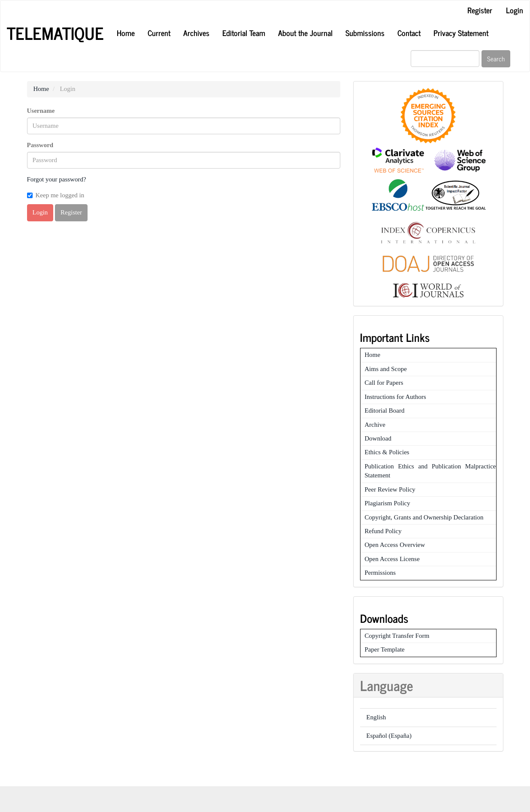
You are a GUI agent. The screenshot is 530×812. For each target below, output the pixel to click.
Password (40, 145)
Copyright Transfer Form (397, 636)
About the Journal (305, 33)
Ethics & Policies (387, 452)
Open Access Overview (395, 545)
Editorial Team (244, 33)
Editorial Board (385, 411)
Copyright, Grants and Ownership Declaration (424, 517)
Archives (196, 33)
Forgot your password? (57, 179)
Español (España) (389, 736)
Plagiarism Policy (388, 503)
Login (515, 10)
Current (159, 33)
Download (378, 438)
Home (126, 33)
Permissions (380, 573)
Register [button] (71, 212)
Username (41, 111)
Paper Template (385, 649)
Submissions (365, 33)
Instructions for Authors (395, 397)
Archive (375, 425)
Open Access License (392, 559)
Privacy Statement (461, 33)
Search (496, 59)
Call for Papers (384, 383)
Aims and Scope (386, 369)
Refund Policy (383, 531)
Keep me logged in (56, 195)
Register (480, 10)
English (376, 717)
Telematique (55, 33)
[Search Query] (445, 59)
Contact (409, 33)
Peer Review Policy (390, 489)
